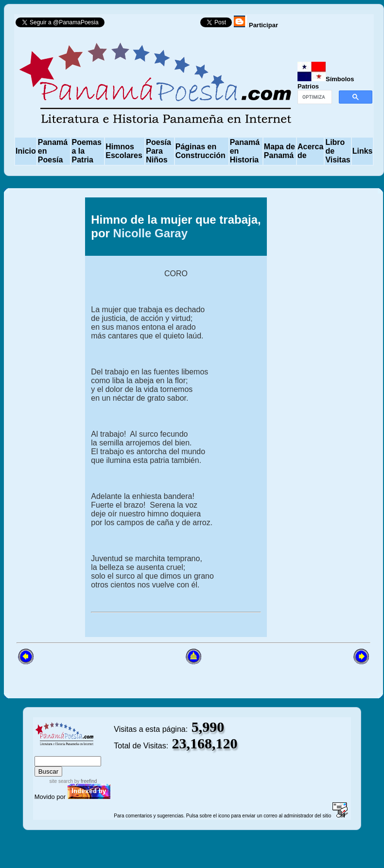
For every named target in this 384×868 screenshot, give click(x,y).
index (44, 752)
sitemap (66, 752)
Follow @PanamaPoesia (155, 25)
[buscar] (314, 97)
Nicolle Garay (150, 233)
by (85, 781)
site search (61, 781)
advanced (97, 752)
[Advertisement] (321, 417)
